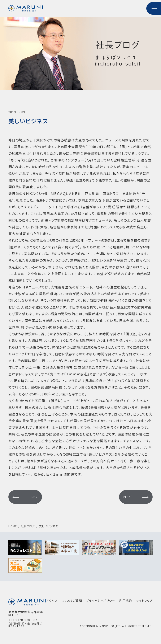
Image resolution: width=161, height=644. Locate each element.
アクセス (52, 601)
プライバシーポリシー (101, 601)
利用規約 (126, 601)
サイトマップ (144, 601)
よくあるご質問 (72, 601)
